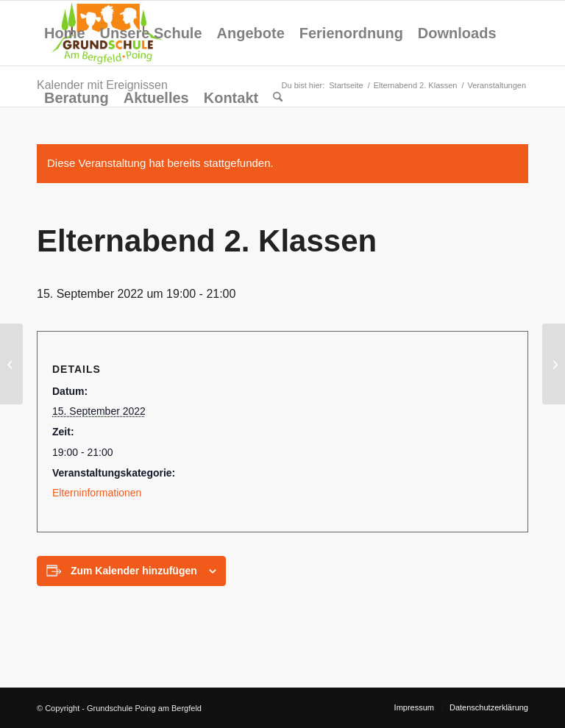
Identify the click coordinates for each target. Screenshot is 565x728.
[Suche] (278, 98)
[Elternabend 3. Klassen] (554, 364)
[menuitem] (65, 33)
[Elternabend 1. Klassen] (11, 364)
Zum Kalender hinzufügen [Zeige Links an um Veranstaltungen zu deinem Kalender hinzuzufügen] (134, 571)
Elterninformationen (97, 493)
